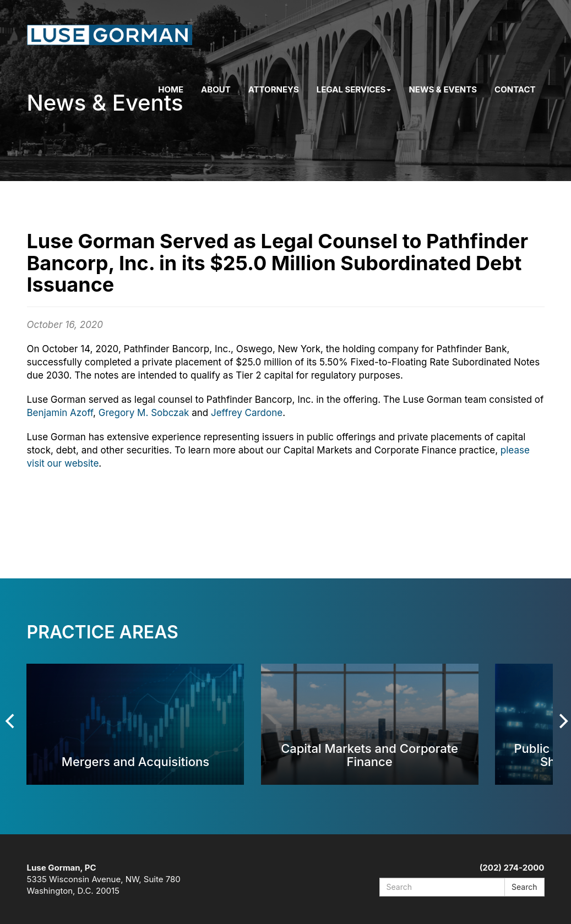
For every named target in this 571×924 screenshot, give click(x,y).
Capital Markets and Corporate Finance (369, 755)
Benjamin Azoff (60, 413)
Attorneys (274, 89)
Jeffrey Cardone (247, 413)
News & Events (443, 89)
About (216, 89)
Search (524, 887)
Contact (515, 89)
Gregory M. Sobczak (144, 413)
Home (171, 89)
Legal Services (354, 89)
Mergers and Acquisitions (135, 761)
